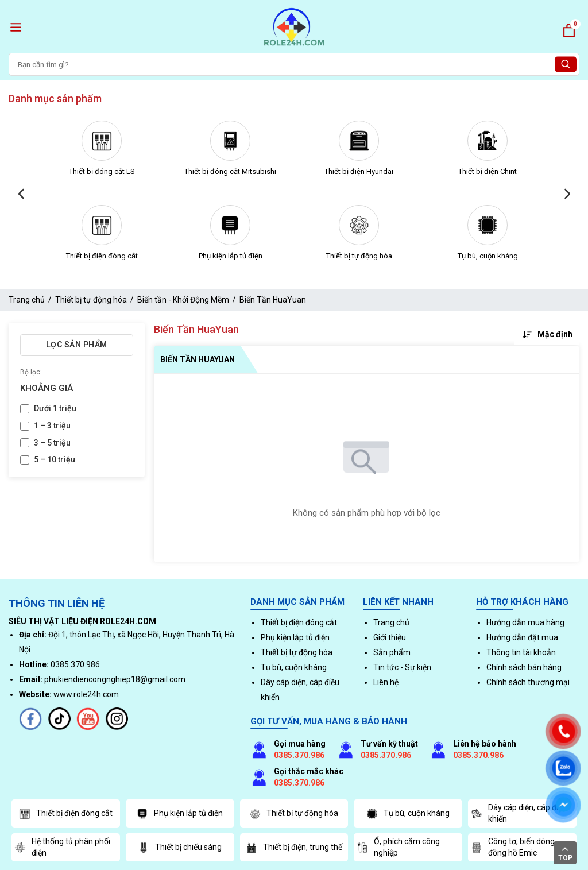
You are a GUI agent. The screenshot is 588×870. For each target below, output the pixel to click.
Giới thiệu (390, 637)
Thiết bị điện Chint (488, 171)
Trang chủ (27, 300)
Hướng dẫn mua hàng (525, 622)
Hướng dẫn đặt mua (522, 637)
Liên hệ (386, 682)
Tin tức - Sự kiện (402, 667)
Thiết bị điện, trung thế (294, 848)
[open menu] (16, 27)
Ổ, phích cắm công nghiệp (398, 847)
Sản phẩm (392, 652)
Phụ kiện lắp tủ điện (231, 256)
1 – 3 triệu (52, 426)
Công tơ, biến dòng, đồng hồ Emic (514, 847)
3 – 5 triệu (52, 443)
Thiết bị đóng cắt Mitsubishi (230, 171)
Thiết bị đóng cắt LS (102, 171)
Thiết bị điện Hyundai (359, 171)
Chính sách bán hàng (524, 667)
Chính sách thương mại (528, 682)
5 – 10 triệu (55, 459)
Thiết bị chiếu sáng (180, 848)
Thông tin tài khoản (521, 652)
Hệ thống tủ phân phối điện (62, 847)
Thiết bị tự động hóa (359, 256)
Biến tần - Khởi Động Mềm (183, 300)
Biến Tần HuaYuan (273, 300)
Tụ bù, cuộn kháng (488, 256)
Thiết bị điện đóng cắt (102, 256)
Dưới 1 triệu (55, 408)
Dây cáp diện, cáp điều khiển (519, 813)
